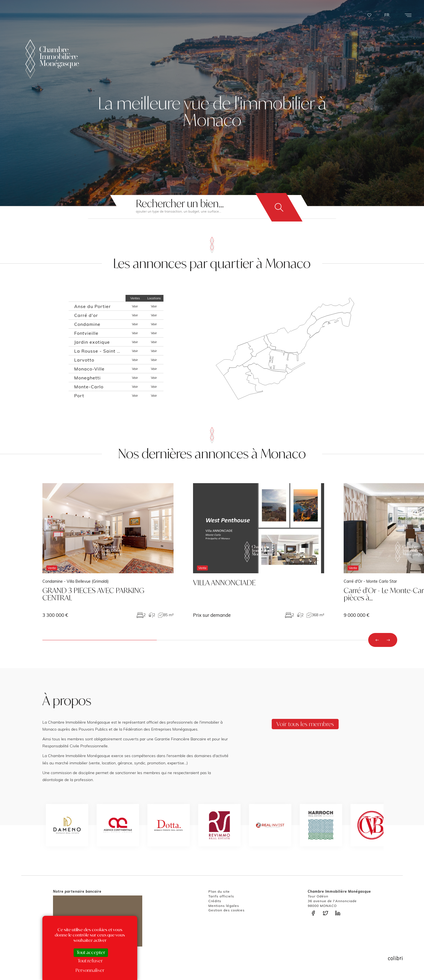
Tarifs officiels (221, 896)
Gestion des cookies (227, 910)
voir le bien (108, 551)
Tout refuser (90, 961)
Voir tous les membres (305, 724)
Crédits (215, 901)
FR (387, 15)
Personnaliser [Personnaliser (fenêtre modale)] (90, 970)
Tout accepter (91, 952)
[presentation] (377, 640)
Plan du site (219, 891)
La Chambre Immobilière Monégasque (52, 59)
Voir (135, 306)
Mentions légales (224, 906)
